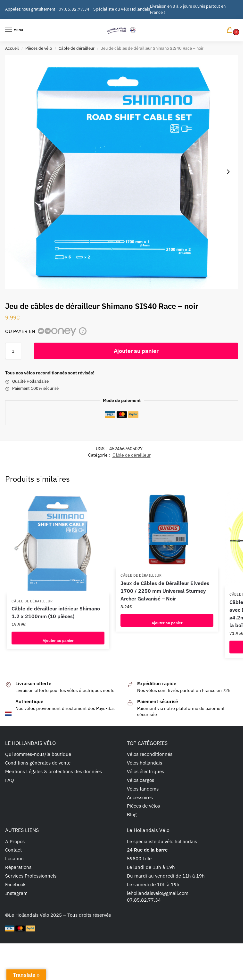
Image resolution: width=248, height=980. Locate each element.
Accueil (12, 48)
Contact (13, 850)
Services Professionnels (31, 876)
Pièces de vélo (39, 48)
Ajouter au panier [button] (58, 638)
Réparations (18, 867)
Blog (132, 814)
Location (14, 858)
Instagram (16, 893)
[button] (231, 30)
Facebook (15, 884)
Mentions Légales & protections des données (54, 771)
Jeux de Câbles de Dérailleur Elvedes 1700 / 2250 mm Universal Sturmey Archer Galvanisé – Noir (165, 591)
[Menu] (14, 30)
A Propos (15, 841)
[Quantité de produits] (13, 351)
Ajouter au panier (136, 351)
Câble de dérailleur (77, 48)
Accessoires (140, 797)
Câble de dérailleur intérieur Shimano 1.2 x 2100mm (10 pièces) (56, 612)
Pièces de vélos (143, 806)
